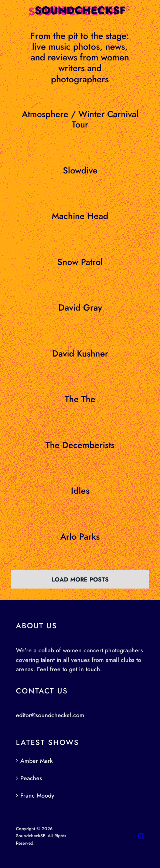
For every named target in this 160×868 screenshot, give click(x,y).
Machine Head (80, 216)
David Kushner (80, 354)
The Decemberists (80, 445)
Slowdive (80, 170)
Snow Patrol (80, 262)
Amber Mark (37, 761)
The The (80, 399)
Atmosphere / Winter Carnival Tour (80, 120)
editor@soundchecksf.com (50, 715)
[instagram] (141, 836)
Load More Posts (80, 579)
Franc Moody (37, 796)
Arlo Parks (80, 537)
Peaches (31, 778)
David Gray (80, 308)
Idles (80, 491)
